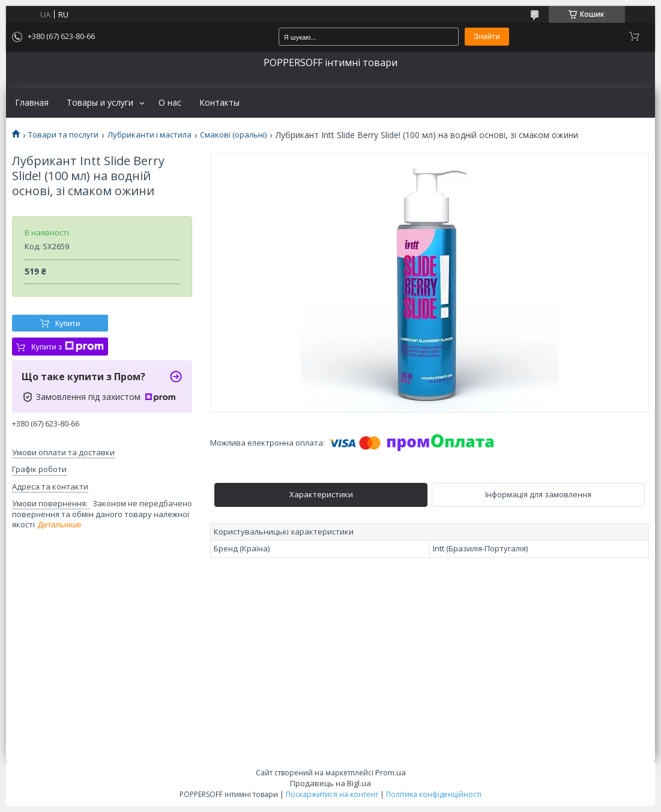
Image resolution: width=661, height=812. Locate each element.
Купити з (68, 347)
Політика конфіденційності (434, 794)
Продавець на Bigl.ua (330, 783)
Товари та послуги (63, 135)
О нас (170, 103)
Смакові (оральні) (233, 135)
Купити (68, 323)
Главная (32, 103)
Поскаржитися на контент (332, 794)
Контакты (219, 103)
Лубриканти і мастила (149, 135)
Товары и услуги (100, 103)
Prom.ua (391, 772)
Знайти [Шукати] (487, 36)
